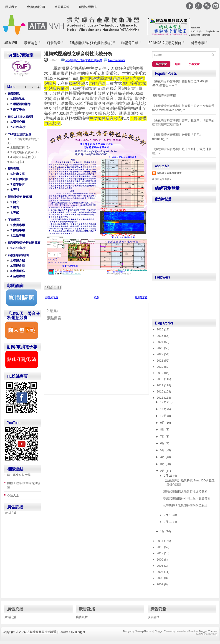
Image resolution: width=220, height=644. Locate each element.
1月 (163, 531)
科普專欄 (201, 41)
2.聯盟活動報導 (20, 104)
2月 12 (169, 522)
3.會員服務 (17, 271)
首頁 (96, 297)
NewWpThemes (144, 631)
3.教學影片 (17, 184)
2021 (161, 361)
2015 (161, 398)
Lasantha (181, 631)
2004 (161, 572)
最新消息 (34, 41)
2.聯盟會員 (17, 266)
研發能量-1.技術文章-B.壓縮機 (84, 60)
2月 (163, 471)
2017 (161, 385)
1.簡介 (14, 202)
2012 (161, 553)
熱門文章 (161, 64)
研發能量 (57, 41)
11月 (164, 409)
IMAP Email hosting (207, 634)
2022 (161, 354)
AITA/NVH (11, 43)
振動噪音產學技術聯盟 (169, 173)
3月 (163, 464)
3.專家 (14, 213)
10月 (164, 416)
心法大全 (13, 495)
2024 (161, 342)
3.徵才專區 (17, 109)
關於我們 (11, 7)
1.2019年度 (18, 248)
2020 (161, 367)
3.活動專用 (17, 235)
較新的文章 (52, 297)
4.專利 (14, 190)
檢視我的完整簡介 (162, 179)
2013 (161, 547)
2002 (161, 584)
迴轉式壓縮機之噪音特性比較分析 (78, 54)
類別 (178, 64)
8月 (163, 429)
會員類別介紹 (36, 7)
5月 (163, 450)
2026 (161, 329)
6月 (163, 443)
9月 (163, 423)
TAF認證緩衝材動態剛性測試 (94, 41)
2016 (161, 391)
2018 (161, 379)
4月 (163, 457)
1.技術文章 (17, 174)
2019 (161, 373)
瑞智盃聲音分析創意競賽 (24, 243)
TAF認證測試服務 (19, 134)
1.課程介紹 (17, 122)
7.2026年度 (18, 127)
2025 (161, 336)
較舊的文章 (141, 297)
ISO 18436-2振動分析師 (168, 41)
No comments (117, 60)
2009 (161, 560)
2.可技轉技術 (19, 179)
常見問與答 (62, 7)
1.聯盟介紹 (17, 260)
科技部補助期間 (18, 255)
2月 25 (169, 476)
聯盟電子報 (133, 41)
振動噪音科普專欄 (20, 197)
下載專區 (14, 220)
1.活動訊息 (17, 99)
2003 (161, 578)
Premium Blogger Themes (203, 631)
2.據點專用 (17, 230)
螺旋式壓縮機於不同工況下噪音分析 (187, 498)
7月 (163, 436)
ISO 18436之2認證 (20, 117)
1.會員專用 (17, 225)
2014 (161, 541)
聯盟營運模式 (88, 7)
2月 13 (169, 515)
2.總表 (14, 207)
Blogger (80, 632)
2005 (161, 566)
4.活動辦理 (17, 276)
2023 (161, 348)
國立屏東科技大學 (19, 475)
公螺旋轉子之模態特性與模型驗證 (185, 505)
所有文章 (194, 64)
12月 (164, 402)
